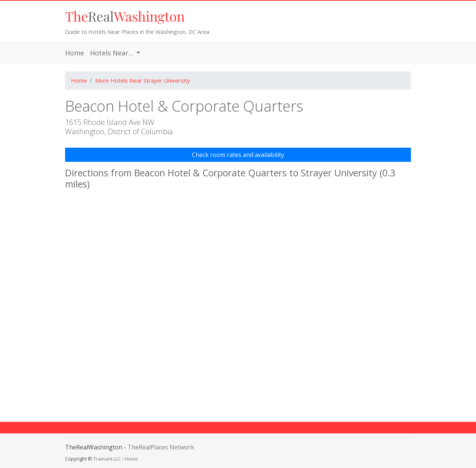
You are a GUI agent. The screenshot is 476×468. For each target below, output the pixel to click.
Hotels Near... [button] (112, 53)
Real (125, 16)
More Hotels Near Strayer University (143, 80)
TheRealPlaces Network (161, 447)
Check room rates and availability (238, 155)
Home (76, 53)
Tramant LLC (107, 459)
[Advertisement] (238, 388)
